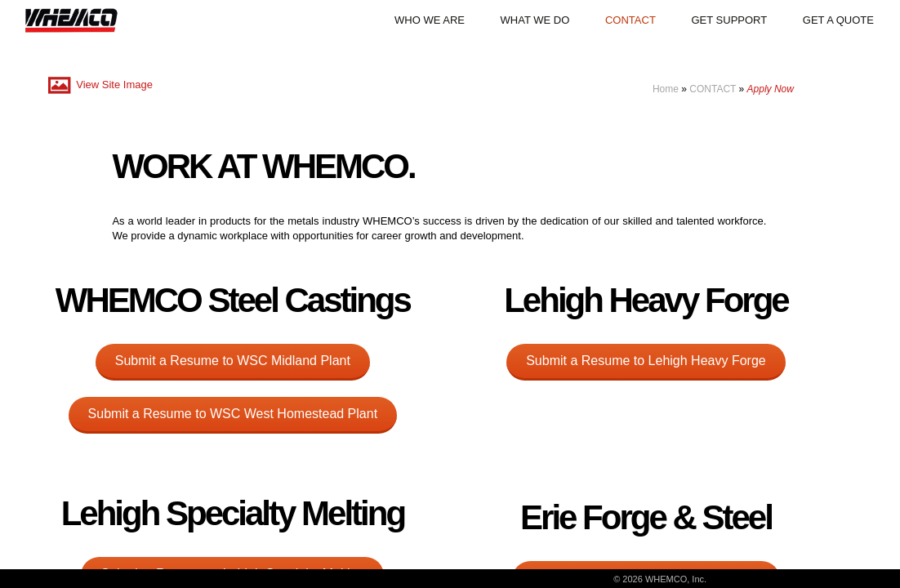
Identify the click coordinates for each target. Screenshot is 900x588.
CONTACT (630, 20)
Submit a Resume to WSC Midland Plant (233, 361)
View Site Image (99, 85)
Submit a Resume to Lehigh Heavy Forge (646, 361)
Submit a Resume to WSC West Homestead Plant (233, 414)
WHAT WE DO (535, 20)
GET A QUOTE (838, 20)
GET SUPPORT (729, 20)
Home (666, 89)
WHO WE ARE (430, 20)
